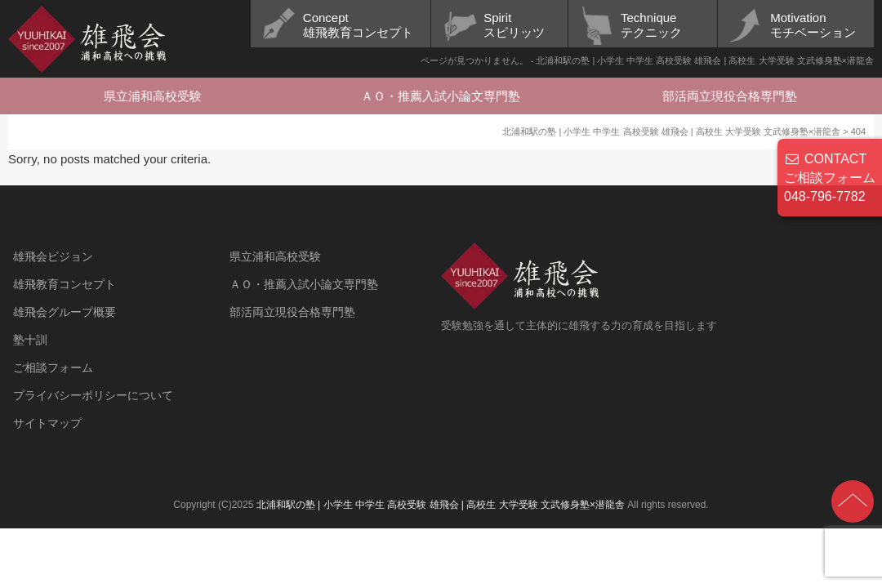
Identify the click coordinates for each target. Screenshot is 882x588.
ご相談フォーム (53, 367)
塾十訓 (30, 340)
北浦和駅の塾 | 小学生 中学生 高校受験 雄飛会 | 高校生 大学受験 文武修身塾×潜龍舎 (441, 505)
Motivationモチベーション (813, 25)
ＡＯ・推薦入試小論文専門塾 (441, 96)
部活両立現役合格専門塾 (730, 96)
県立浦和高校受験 (153, 96)
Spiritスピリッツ (514, 25)
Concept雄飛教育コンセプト (358, 25)
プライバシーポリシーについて (93, 395)
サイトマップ (47, 423)
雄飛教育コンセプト (65, 284)
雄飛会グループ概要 (65, 312)
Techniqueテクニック (651, 25)
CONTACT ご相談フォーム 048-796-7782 (830, 178)
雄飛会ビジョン (53, 256)
